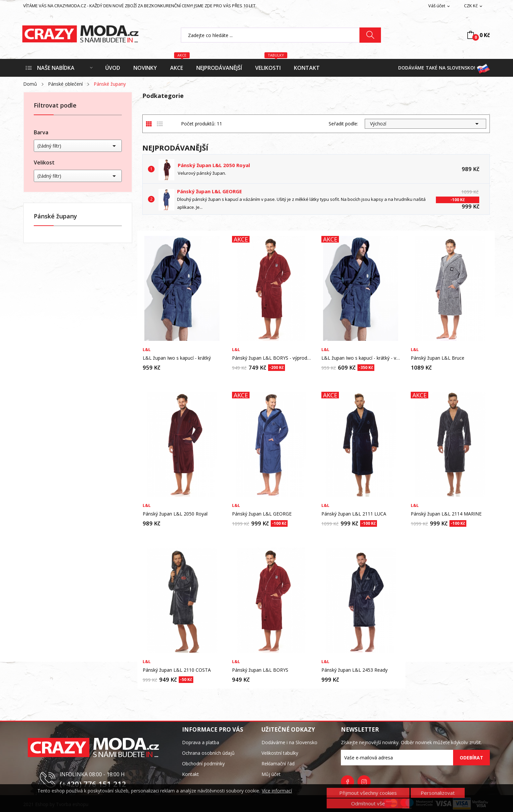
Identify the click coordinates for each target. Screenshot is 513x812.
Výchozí (425, 124)
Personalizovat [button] (438, 793)
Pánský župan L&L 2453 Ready (354, 670)
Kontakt (190, 774)
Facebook (348, 782)
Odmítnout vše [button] (368, 803)
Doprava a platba (201, 742)
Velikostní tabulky (280, 753)
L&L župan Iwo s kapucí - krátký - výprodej (361, 358)
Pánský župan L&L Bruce (438, 358)
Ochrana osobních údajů (208, 753)
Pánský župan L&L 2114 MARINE (446, 514)
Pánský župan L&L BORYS (260, 670)
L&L (147, 350)
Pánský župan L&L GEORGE (210, 191)
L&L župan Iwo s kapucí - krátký (177, 358)
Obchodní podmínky (203, 764)
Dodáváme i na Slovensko (289, 742)
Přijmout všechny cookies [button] (368, 793)
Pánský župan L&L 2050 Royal (214, 165)
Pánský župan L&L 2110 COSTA (177, 670)
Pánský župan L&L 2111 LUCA (354, 514)
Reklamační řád (278, 764)
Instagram (364, 782)
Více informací (277, 791)
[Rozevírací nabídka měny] (474, 6)
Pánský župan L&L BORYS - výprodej (271, 358)
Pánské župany (55, 217)
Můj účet (271, 774)
